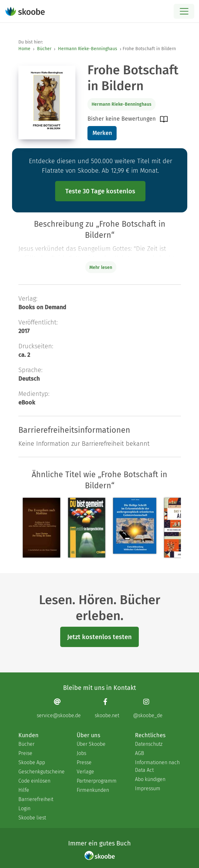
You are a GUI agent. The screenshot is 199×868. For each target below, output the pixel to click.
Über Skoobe (91, 744)
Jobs (81, 753)
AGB (140, 753)
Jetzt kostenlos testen (99, 637)
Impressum (148, 788)
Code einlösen (34, 781)
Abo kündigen (150, 779)
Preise (25, 753)
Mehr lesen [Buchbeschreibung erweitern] (101, 267)
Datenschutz (149, 744)
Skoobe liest (32, 818)
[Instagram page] (148, 708)
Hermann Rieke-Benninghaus (88, 49)
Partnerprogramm (97, 781)
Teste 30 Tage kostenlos (100, 191)
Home (24, 49)
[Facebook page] (107, 708)
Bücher (44, 49)
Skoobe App (32, 762)
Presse (84, 762)
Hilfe (24, 790)
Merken (102, 133)
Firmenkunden (93, 790)
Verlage (85, 772)
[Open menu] (184, 11)
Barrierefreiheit (36, 799)
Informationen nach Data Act (157, 766)
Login (24, 808)
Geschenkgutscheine (41, 772)
